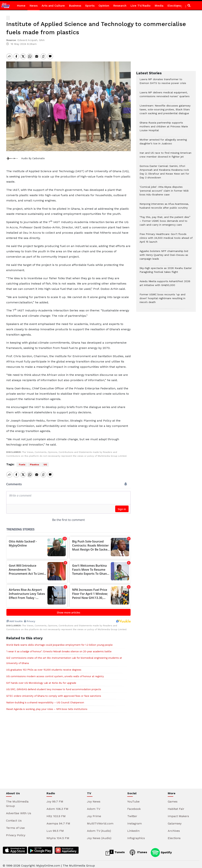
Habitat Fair (176, 806)
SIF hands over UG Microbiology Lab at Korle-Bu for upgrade (41, 680)
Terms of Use (15, 825)
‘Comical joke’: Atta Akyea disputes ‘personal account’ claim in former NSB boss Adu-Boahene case (164, 193)
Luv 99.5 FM (55, 828)
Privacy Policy (16, 832)
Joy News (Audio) (99, 835)
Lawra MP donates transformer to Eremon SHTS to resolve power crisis (163, 83)
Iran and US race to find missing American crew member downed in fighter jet (165, 157)
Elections (174, 835)
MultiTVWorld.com (100, 820)
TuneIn (115, 849)
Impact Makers (178, 813)
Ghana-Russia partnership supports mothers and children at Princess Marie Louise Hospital (164, 128)
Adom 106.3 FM (57, 806)
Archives (174, 828)
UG (45, 465)
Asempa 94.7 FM (58, 820)
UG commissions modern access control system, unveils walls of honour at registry (55, 673)
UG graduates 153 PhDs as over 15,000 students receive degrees (44, 667)
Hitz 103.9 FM (56, 813)
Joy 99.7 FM (55, 798)
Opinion (104, 6)
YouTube (133, 798)
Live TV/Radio (140, 6)
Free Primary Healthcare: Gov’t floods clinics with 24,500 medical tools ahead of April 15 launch (166, 240)
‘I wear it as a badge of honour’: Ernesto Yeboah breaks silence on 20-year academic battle (59, 648)
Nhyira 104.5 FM (58, 835)
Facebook (134, 806)
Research (120, 6)
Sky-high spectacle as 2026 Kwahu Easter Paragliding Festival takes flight (166, 272)
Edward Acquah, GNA (31, 40)
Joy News (94, 798)
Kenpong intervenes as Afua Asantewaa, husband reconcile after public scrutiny (164, 208)
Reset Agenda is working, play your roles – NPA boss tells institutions (47, 706)
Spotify (161, 849)
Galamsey (175, 820)
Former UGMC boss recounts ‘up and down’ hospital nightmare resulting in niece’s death (162, 300)
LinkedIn (133, 828)
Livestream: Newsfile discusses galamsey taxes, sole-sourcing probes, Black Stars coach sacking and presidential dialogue (165, 111)
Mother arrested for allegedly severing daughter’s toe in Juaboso (163, 143)
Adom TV (94, 806)
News (34, 6)
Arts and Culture (53, 6)
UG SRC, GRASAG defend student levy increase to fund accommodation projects (54, 686)
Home (21, 6)
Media (159, 6)
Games (173, 798)
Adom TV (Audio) (99, 828)
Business (75, 6)
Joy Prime (94, 813)
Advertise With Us (19, 810)
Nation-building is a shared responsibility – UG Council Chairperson (45, 699)
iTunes (138, 849)
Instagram (135, 820)
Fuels (22, 465)
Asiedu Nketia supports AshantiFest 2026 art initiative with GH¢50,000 (165, 285)
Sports (90, 6)
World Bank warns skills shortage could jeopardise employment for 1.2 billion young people (59, 642)
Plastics (34, 465)
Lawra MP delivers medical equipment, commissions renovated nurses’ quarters (165, 96)
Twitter (132, 813)
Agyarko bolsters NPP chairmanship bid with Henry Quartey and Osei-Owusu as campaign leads (164, 257)
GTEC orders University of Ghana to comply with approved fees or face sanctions (54, 693)
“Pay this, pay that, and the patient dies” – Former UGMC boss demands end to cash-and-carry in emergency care (165, 223)
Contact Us (14, 817)
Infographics (136, 835)
